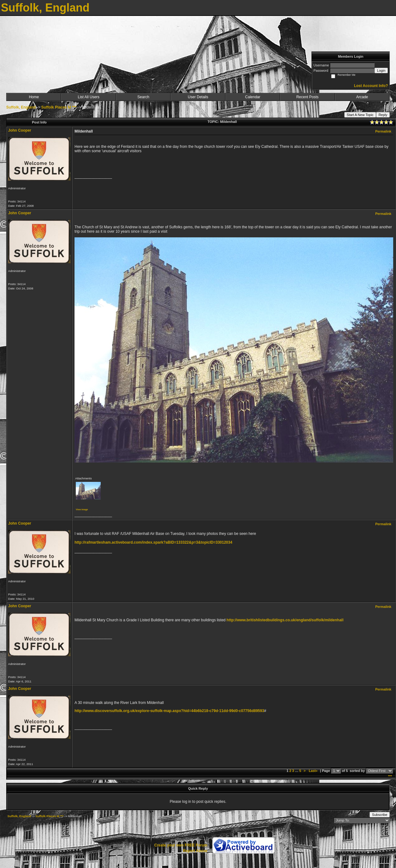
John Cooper (20, 130)
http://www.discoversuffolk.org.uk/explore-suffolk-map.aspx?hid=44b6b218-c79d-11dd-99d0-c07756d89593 (169, 711)
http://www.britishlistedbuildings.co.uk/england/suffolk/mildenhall (285, 620)
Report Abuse (195, 851)
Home (34, 97)
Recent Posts (307, 97)
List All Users (88, 97)
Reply (383, 115)
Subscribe (380, 815)
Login (381, 70)
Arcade (362, 97)
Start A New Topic (360, 115)
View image (82, 509)
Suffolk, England (21, 107)
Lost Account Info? (371, 86)
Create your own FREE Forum (181, 845)
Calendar (253, 97)
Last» (314, 771)
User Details (198, 97)
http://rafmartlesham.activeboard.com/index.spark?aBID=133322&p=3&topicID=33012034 (153, 542)
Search (143, 97)
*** (390, 776)
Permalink (383, 131)
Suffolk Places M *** (59, 107)
